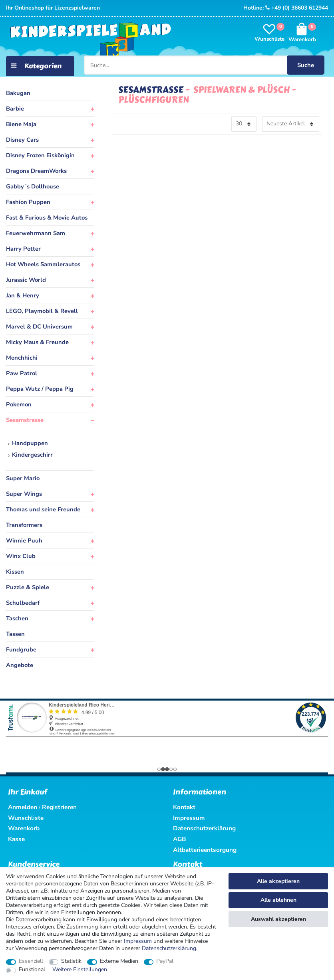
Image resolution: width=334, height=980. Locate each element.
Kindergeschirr (32, 455)
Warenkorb (24, 828)
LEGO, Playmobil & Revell (42, 311)
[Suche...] (205, 65)
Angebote (20, 665)
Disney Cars (22, 140)
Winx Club (21, 556)
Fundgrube (21, 649)
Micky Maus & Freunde (37, 342)
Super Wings (24, 494)
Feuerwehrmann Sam (36, 233)
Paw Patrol (22, 373)
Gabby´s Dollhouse (33, 186)
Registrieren (59, 807)
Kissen (15, 572)
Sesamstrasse (25, 420)
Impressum (138, 941)
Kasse (16, 839)
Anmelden (23, 807)
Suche (301, 64)
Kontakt (184, 807)
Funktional (32, 970)
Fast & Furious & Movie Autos (47, 218)
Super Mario (23, 478)
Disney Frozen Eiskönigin (40, 155)
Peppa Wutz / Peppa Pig (40, 389)
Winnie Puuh (24, 540)
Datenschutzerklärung (204, 828)
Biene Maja (21, 124)
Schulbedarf (23, 603)
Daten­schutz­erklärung (169, 948)
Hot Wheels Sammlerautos (43, 264)
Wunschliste (26, 818)
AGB (180, 839)
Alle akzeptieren (278, 881)
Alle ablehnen (278, 900)
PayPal (165, 961)
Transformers (24, 525)
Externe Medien (119, 961)
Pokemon (19, 404)
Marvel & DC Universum (39, 327)
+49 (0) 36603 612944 (297, 8)
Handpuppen (30, 443)
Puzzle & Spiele (28, 587)
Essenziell (31, 961)
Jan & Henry (23, 295)
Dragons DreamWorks (36, 171)
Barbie (15, 109)
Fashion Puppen (28, 202)
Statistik (71, 961)
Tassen (15, 634)
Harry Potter (23, 249)
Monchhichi (22, 358)
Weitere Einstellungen (80, 970)
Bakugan (18, 93)
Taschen (17, 618)
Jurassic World (26, 280)
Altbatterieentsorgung (205, 850)
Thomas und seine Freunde (43, 509)
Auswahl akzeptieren (278, 919)
